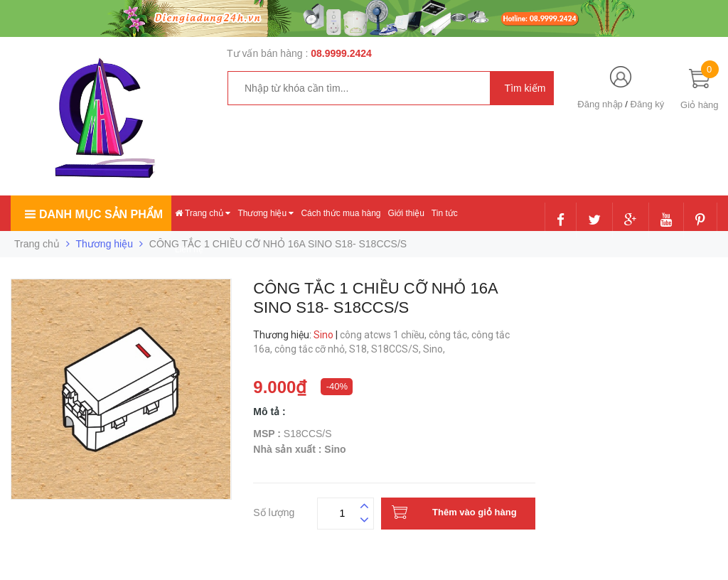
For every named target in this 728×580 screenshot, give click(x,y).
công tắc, (450, 335)
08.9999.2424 (341, 53)
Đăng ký (648, 104)
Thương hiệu (266, 213)
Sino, (435, 349)
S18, (360, 349)
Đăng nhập (600, 104)
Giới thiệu (406, 213)
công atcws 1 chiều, (384, 335)
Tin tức (445, 213)
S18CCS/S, (397, 349)
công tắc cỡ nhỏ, (312, 349)
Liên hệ (189, 249)
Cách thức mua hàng (341, 213)
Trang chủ (203, 213)
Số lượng (274, 511)
